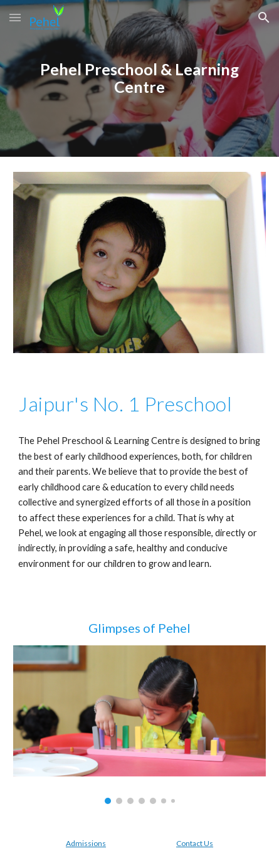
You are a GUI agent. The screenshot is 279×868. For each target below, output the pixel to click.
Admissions (86, 843)
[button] (15, 17)
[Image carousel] (139, 725)
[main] (139, 78)
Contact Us (195, 843)
